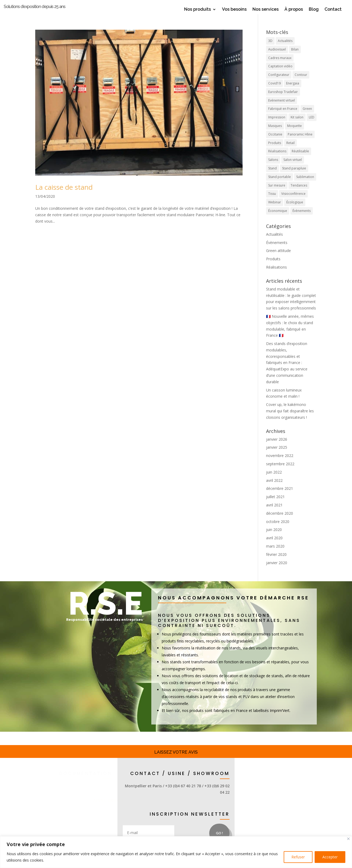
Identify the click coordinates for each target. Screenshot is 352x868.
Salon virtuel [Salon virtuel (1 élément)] (293, 168)
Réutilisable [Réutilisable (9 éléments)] (300, 159)
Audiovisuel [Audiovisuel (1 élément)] (277, 57)
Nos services (266, 10)
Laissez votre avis (176, 760)
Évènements (277, 251)
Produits (273, 267)
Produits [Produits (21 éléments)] (275, 151)
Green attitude (278, 259)
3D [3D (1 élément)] (270, 49)
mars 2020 (275, 554)
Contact (333, 10)
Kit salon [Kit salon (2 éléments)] (297, 125)
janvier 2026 (277, 447)
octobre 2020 (278, 530)
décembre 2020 (280, 521)
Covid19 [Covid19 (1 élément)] (274, 91)
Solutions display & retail (71, 813)
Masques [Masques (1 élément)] (275, 134)
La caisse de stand (64, 195)
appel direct (125, 809)
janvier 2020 (277, 571)
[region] (176, 852)
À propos (294, 10)
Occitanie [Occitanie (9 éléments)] (275, 142)
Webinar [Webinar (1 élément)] (275, 210)
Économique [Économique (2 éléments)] (278, 219)
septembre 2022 (280, 472)
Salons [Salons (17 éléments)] (273, 168)
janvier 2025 (277, 456)
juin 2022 (274, 480)
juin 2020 (274, 538)
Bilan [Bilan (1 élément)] (295, 57)
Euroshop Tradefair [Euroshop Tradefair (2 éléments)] (283, 100)
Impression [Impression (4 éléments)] (277, 125)
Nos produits (197, 10)
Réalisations (276, 275)
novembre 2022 (280, 464)
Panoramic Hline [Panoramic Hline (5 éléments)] (300, 142)
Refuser (298, 857)
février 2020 (276, 562)
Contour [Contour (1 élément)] (301, 83)
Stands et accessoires (76, 795)
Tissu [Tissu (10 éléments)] (272, 202)
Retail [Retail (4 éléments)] (290, 151)
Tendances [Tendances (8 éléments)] (299, 193)
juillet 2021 (275, 505)
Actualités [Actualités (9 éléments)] (285, 49)
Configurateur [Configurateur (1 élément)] (279, 83)
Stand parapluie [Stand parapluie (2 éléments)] (294, 176)
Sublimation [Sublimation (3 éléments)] (305, 185)
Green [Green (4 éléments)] (307, 117)
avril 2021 (274, 513)
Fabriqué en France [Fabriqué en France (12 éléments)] (283, 117)
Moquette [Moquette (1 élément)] (294, 134)
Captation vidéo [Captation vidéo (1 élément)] (280, 74)
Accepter (330, 857)
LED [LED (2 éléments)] (312, 125)
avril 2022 (274, 488)
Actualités (274, 242)
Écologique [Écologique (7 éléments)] (295, 210)
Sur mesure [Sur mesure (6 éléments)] (277, 193)
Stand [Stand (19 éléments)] (272, 176)
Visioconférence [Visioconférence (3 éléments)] (293, 202)
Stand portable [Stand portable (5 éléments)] (280, 185)
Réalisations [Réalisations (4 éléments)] (277, 159)
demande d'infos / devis (75, 832)
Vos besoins (234, 10)
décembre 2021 (280, 497)
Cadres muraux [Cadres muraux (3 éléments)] (280, 66)
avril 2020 (274, 546)
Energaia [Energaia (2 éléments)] (293, 91)
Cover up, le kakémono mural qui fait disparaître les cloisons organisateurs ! (290, 419)
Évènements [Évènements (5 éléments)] (302, 219)
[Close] (348, 839)
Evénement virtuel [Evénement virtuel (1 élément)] (282, 108)
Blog (314, 10)
